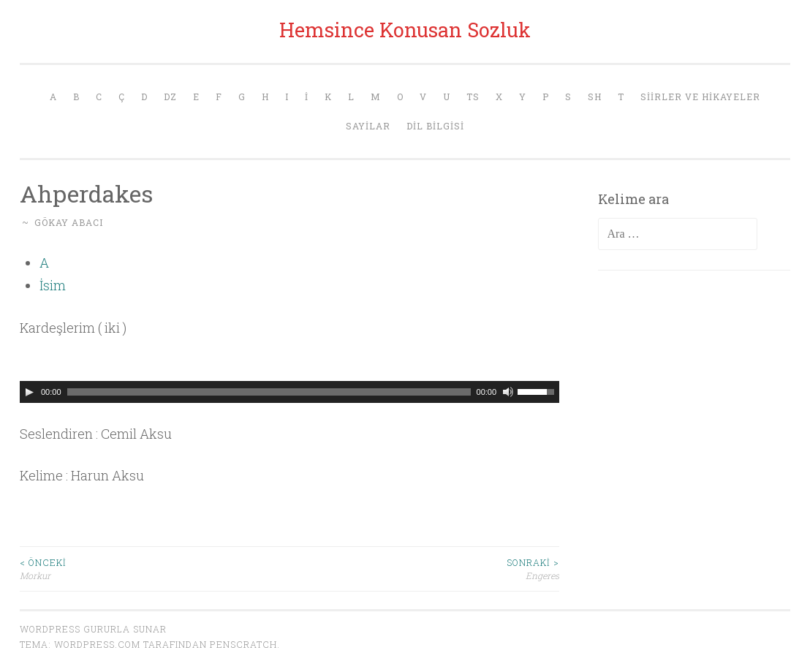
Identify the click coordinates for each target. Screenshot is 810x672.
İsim (53, 285)
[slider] (269, 392)
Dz (170, 97)
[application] (289, 392)
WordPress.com (97, 644)
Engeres (424, 569)
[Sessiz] (508, 392)
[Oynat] (29, 392)
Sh (595, 97)
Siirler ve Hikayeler (700, 97)
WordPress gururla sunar (93, 629)
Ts (473, 97)
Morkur (155, 569)
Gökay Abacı (69, 222)
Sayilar (368, 126)
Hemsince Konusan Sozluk (405, 30)
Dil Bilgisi (435, 126)
